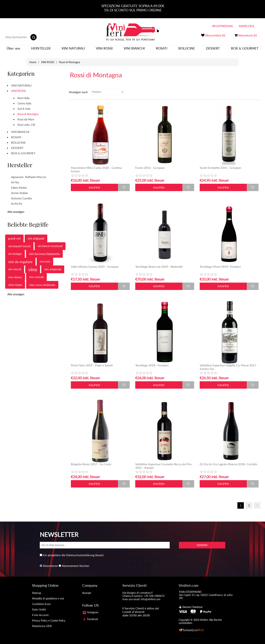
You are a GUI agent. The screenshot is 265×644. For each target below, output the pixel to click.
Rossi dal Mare (26, 116)
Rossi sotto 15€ (26, 121)
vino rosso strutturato (42, 281)
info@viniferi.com (151, 595)
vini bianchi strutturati (50, 242)
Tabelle (252, 88)
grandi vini (14, 235)
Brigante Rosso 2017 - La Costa (91, 460)
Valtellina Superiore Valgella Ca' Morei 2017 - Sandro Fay (229, 363)
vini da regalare (20, 258)
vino (33, 266)
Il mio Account (40, 611)
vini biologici (15, 250)
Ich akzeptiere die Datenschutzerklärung (69, 551)
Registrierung (223, 26)
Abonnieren (50, 562)
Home (33, 58)
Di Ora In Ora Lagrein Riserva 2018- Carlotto (228, 460)
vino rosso (15, 281)
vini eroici (45, 258)
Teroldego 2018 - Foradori (152, 361)
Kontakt (87, 589)
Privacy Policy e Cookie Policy (49, 617)
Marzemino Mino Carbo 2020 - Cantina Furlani (96, 166)
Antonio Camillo (22, 195)
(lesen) (99, 551)
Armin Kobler (20, 189)
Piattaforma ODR (42, 622)
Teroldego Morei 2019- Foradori (220, 263)
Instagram (90, 609)
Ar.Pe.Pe (17, 200)
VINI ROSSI (104, 50)
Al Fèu (15, 178)
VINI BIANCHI (134, 50)
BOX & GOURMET (245, 50)
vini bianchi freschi (19, 242)
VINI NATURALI (73, 50)
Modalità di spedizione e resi (48, 595)
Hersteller (41, 50)
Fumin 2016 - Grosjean (150, 164)
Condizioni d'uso (41, 600)
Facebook (90, 615)
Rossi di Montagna (28, 110)
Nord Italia (23, 94)
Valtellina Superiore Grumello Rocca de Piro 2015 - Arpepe (163, 462)
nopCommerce (197, 635)
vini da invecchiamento (44, 250)
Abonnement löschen (76, 562)
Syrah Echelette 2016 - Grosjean (220, 164)
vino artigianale (53, 266)
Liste (258, 88)
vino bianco (15, 273)
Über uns (13, 50)
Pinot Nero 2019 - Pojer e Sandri (92, 361)
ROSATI (162, 50)
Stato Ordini (39, 606)
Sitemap (37, 589)
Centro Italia (24, 100)
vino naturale (36, 273)
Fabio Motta (19, 184)
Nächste (257, 502)
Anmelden (246, 26)
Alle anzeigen (16, 208)
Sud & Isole (24, 105)
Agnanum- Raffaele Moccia (29, 173)
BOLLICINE (187, 50)
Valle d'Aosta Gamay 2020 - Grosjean (95, 263)
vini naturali (15, 266)
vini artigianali (36, 235)
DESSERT (213, 50)
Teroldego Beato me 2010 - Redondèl (159, 263)
